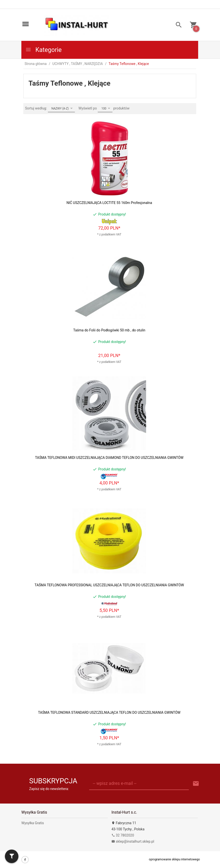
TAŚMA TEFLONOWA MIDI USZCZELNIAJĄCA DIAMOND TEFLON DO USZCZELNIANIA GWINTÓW (109, 458)
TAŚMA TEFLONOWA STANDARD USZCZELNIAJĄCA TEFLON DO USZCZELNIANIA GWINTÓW (109, 713)
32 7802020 (123, 835)
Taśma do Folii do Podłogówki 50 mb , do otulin (109, 330)
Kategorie (43, 50)
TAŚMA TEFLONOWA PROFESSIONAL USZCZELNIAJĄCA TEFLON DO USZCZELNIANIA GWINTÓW (109, 585)
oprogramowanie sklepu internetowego (174, 859)
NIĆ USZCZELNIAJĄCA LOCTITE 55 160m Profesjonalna (109, 203)
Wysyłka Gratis (33, 823)
